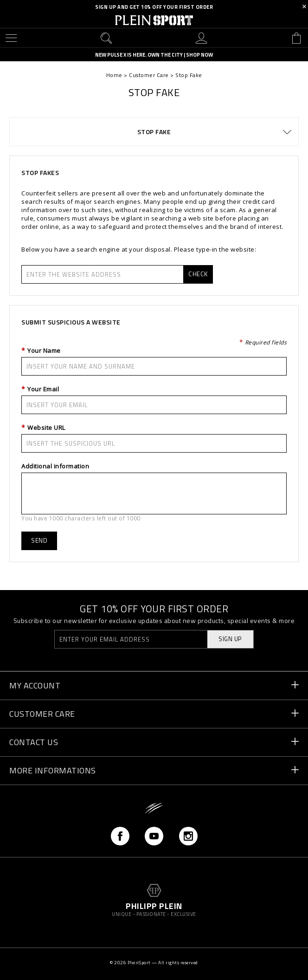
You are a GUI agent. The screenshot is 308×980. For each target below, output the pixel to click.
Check (198, 274)
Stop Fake (154, 132)
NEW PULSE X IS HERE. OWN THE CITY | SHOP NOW (154, 55)
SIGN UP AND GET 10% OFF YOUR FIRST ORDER (154, 7)
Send (39, 540)
